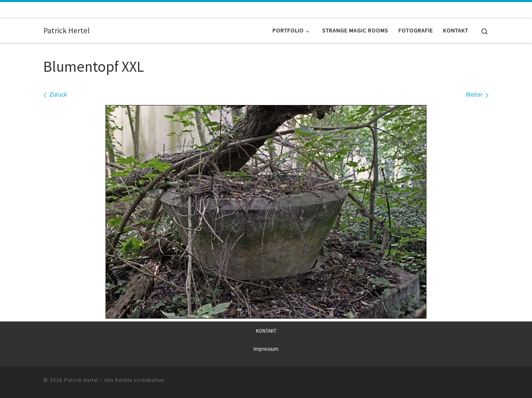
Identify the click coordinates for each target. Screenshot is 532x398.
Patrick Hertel (81, 380)
